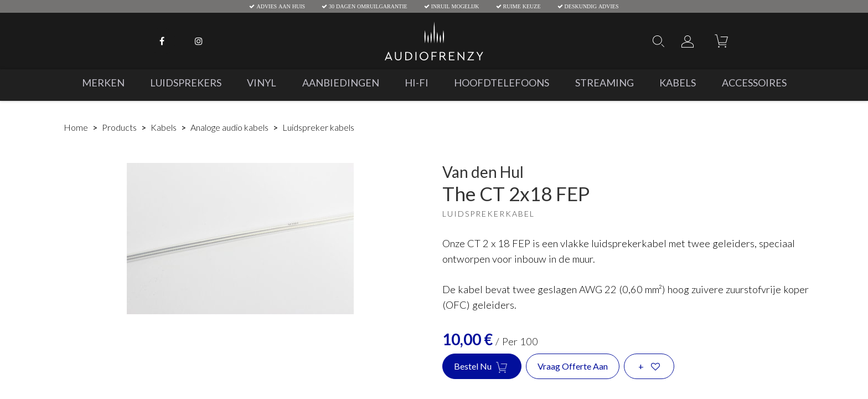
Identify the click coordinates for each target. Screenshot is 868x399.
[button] (649, 366)
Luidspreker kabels (318, 127)
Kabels (164, 127)
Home (76, 127)
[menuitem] (103, 83)
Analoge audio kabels (229, 127)
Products (119, 127)
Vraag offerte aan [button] (573, 366)
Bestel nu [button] (482, 367)
